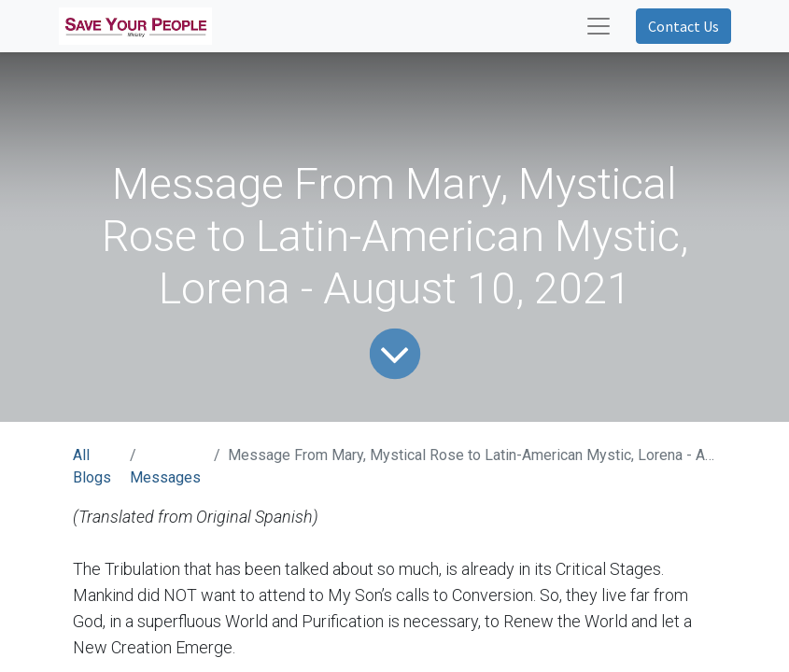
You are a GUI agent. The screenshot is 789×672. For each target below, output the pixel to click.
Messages (165, 477)
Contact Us (683, 26)
